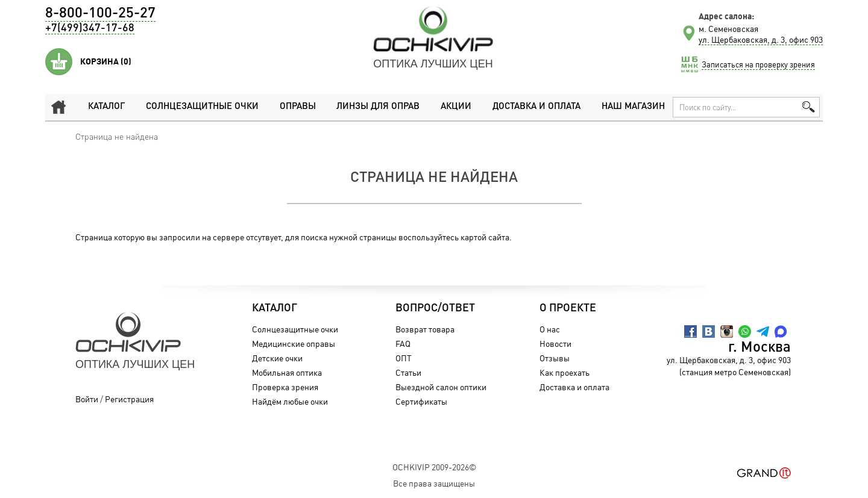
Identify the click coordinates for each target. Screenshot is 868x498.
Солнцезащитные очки (202, 107)
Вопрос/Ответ (435, 308)
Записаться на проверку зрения (758, 64)
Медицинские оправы (294, 344)
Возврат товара (425, 329)
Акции (456, 107)
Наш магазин (633, 107)
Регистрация (129, 399)
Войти (87, 399)
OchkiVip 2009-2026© (434, 467)
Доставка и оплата (536, 107)
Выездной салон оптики (441, 387)
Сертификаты (421, 401)
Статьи (408, 372)
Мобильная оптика (287, 372)
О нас (550, 329)
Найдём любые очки (290, 401)
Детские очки (277, 358)
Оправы (297, 107)
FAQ (403, 344)
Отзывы (555, 358)
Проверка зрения (285, 387)
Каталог (106, 107)
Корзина (106, 61)
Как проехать (565, 372)
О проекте (568, 308)
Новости (555, 344)
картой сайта (485, 237)
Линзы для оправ (378, 107)
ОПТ (404, 358)
